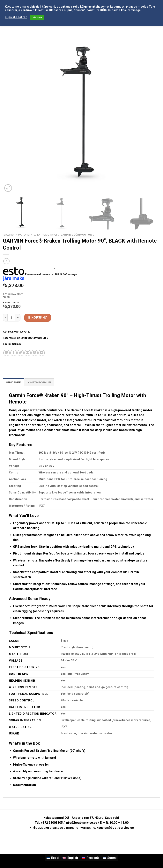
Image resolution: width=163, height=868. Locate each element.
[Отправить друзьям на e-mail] (28, 353)
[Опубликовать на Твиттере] (21, 353)
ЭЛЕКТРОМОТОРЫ (45, 235)
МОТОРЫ (24, 235)
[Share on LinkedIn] (42, 353)
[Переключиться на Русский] (90, 858)
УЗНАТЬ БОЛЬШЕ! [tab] (39, 382)
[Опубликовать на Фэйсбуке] (14, 353)
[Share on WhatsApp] (7, 353)
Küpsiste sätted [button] (16, 17)
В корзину (38, 317)
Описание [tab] (13, 382)
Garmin (16, 344)
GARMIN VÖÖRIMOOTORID (77, 235)
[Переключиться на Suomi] (110, 858)
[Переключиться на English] (70, 858)
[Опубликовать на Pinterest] (35, 353)
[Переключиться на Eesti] (53, 858)
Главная (9, 235)
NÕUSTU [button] (37, 18)
